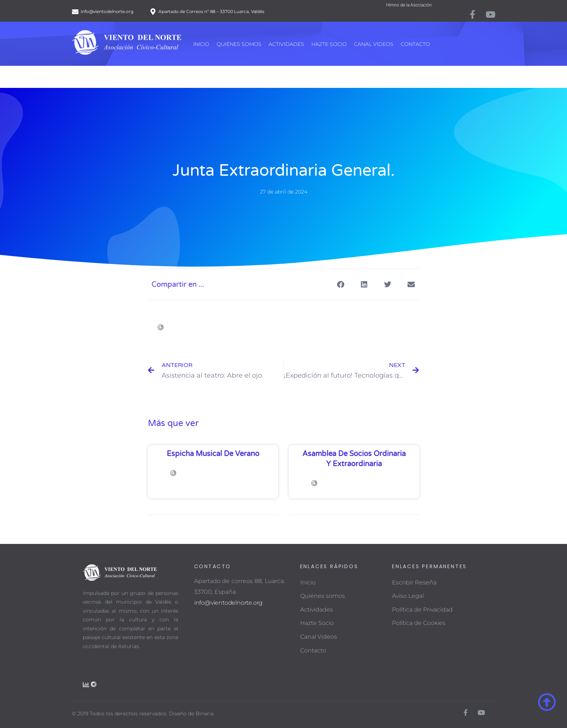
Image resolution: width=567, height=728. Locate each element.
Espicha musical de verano (213, 454)
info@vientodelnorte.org (228, 603)
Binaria (205, 714)
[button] (340, 284)
